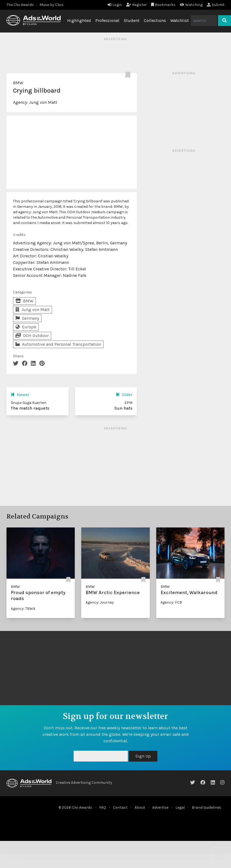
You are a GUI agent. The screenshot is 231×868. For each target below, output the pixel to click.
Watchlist (180, 20)
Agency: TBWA (23, 609)
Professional (107, 20)
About (140, 807)
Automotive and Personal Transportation (58, 344)
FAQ (103, 807)
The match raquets (30, 408)
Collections (155, 20)
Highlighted (79, 20)
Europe (26, 327)
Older (124, 395)
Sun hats (123, 408)
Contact (120, 807)
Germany (27, 318)
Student (132, 20)
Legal (180, 807)
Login (115, 5)
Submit (216, 5)
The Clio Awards (20, 5)
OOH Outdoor (32, 336)
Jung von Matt (43, 102)
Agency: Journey (100, 602)
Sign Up (143, 756)
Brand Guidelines (206, 807)
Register (136, 5)
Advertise (160, 807)
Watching (191, 5)
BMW (18, 83)
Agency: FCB (171, 602)
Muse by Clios (52, 5)
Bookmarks (163, 5)
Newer (20, 395)
